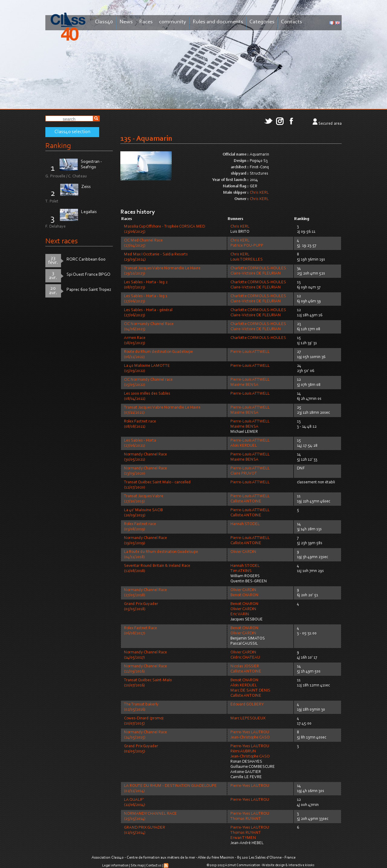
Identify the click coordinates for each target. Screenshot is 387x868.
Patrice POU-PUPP (247, 246)
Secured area (330, 124)
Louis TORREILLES (247, 260)
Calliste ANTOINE (246, 501)
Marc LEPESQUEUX (248, 718)
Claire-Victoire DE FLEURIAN (256, 274)
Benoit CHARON (244, 595)
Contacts (291, 22)
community (173, 22)
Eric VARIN (240, 614)
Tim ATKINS (241, 571)
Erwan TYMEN (243, 838)
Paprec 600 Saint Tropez (89, 290)
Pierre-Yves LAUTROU (250, 732)
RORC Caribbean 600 (86, 260)
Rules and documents (218, 22)
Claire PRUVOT (244, 474)
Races (146, 22)
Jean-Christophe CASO (250, 738)
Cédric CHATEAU (245, 658)
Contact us (154, 866)
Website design (273, 865)
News (126, 22)
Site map (137, 866)
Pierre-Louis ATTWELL (250, 352)
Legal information (115, 866)
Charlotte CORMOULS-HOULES (258, 268)
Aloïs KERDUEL (244, 446)
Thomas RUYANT (246, 819)
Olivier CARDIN (243, 552)
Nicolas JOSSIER (245, 666)
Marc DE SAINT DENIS (250, 691)
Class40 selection (72, 132)
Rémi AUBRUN (243, 751)
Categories (262, 22)
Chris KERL (259, 193)
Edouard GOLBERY (247, 705)
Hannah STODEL (245, 524)
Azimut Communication (242, 865)
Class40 (104, 22)
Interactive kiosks (301, 865)
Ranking (58, 146)
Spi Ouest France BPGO (88, 275)
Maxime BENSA (244, 385)
